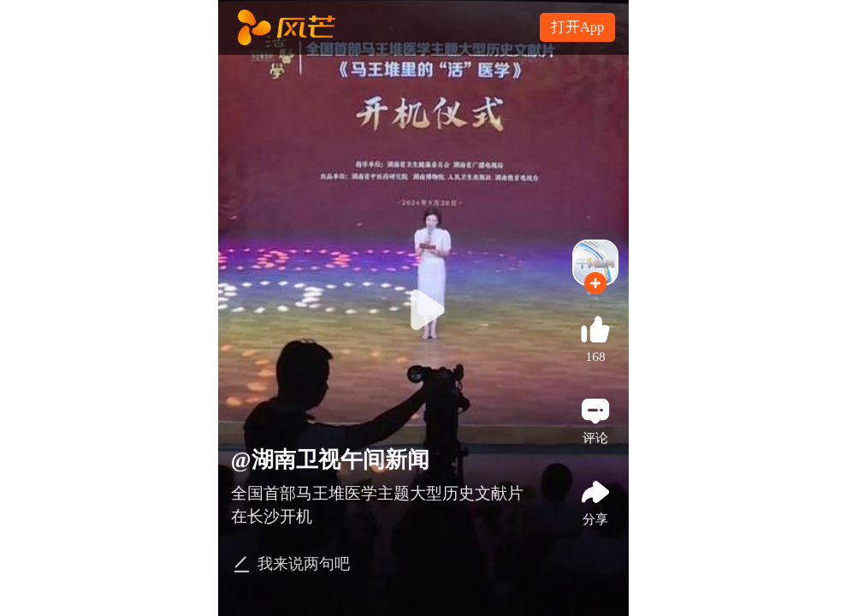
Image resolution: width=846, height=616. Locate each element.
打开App (578, 27)
